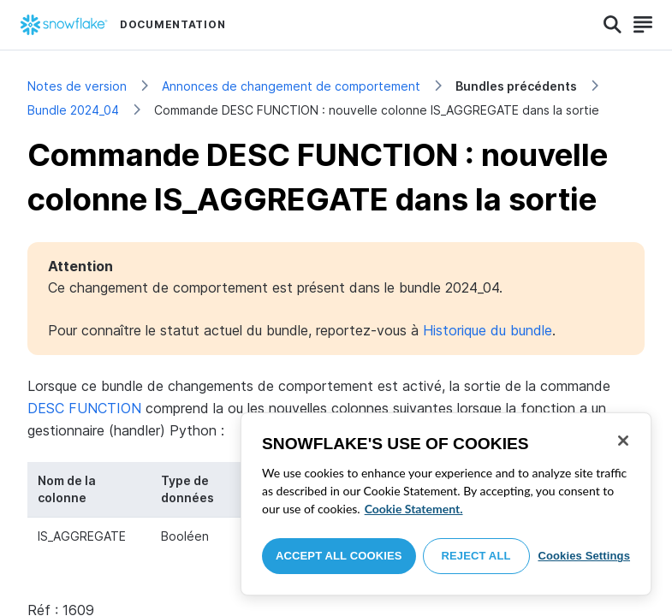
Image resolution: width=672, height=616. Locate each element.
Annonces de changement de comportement (291, 86)
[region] (446, 504)
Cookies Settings (584, 556)
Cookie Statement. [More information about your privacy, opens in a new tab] (414, 509)
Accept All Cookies (339, 556)
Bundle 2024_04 (73, 110)
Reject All (476, 556)
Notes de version (77, 86)
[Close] (623, 441)
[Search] (613, 25)
